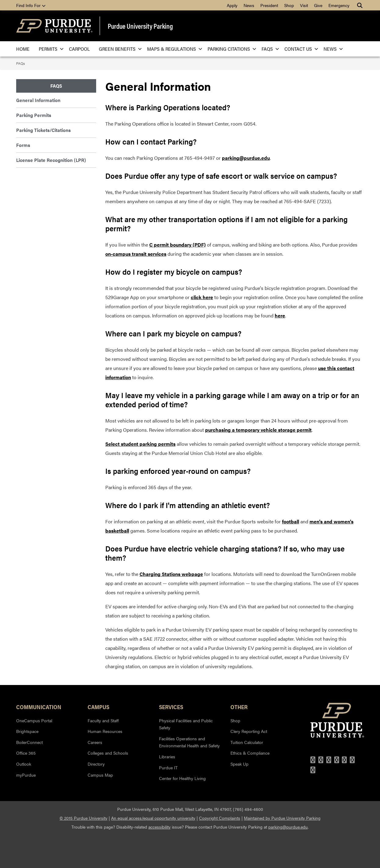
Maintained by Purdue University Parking (282, 818)
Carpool (79, 49)
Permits (49, 49)
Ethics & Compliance (250, 753)
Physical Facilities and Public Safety (186, 724)
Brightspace (27, 731)
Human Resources (105, 731)
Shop (289, 5)
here (280, 315)
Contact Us (299, 49)
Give (318, 5)
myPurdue (26, 775)
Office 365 (26, 753)
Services (171, 707)
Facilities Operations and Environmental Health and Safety (189, 742)
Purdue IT (168, 767)
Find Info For (31, 5)
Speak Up (239, 764)
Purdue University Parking (140, 26)
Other (239, 707)
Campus (98, 707)
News (249, 5)
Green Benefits (118, 49)
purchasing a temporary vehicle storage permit (258, 430)
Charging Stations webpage (171, 574)
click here (202, 297)
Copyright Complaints (220, 818)
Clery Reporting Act (249, 731)
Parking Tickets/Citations (43, 130)
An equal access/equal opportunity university (153, 818)
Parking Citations (230, 49)
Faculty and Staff (103, 720)
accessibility (159, 827)
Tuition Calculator (247, 742)
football (291, 521)
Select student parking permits (140, 444)
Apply (232, 5)
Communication (39, 707)
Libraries (167, 756)
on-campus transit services (136, 254)
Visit (304, 5)
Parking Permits (34, 115)
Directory (96, 764)
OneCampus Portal (34, 720)
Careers (95, 742)
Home (23, 49)
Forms (23, 145)
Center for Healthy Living (182, 778)
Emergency (339, 5)
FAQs (268, 49)
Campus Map (100, 775)
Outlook (24, 764)
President (269, 5)
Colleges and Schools (108, 753)
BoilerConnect (29, 742)
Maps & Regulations (173, 49)
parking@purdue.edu (246, 158)
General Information (38, 100)
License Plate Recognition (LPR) (51, 160)
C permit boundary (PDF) (177, 245)
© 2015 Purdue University (83, 818)
